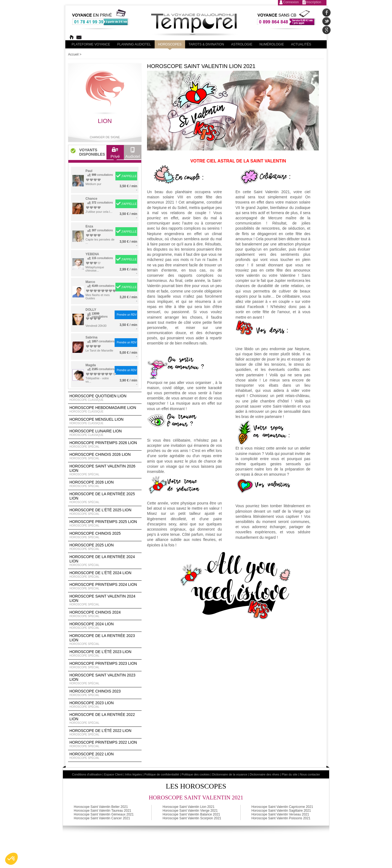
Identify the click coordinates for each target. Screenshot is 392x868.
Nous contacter (310, 774)
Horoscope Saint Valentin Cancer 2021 (102, 818)
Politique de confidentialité (162, 774)
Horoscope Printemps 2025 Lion (105, 524)
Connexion (291, 2)
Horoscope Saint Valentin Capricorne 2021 (282, 807)
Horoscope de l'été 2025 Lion (105, 512)
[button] (11, 859)
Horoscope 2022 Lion (105, 756)
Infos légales (133, 774)
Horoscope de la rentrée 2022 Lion (105, 719)
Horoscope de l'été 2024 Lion (105, 575)
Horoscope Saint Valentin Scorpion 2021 (192, 818)
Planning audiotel (134, 44)
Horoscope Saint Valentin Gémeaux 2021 (104, 814)
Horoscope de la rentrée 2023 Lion (105, 640)
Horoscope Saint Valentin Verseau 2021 (280, 814)
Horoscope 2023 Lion (105, 705)
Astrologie (242, 44)
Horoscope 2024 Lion (105, 626)
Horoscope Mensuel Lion (105, 421)
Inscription (314, 2)
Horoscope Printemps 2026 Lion (105, 445)
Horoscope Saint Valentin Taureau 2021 (102, 811)
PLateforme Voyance (91, 44)
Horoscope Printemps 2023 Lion (105, 665)
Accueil (73, 54)
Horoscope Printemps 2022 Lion (105, 744)
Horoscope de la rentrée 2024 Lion (105, 561)
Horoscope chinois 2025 (105, 535)
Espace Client (114, 774)
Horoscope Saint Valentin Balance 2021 (191, 814)
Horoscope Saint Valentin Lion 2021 (189, 807)
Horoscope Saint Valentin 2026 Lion (105, 470)
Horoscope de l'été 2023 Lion (105, 654)
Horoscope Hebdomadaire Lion (105, 410)
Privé (115, 154)
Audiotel (133, 154)
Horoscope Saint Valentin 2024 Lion (105, 600)
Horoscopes (170, 44)
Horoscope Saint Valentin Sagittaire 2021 (281, 811)
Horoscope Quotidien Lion (105, 398)
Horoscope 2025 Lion (105, 547)
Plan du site (290, 774)
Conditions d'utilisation (87, 774)
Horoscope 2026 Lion (105, 484)
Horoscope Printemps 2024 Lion (105, 586)
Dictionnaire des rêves (264, 774)
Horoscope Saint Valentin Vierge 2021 (190, 811)
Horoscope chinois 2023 (105, 693)
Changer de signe (105, 137)
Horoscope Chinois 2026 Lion (105, 456)
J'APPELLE (129, 176)
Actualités (301, 44)
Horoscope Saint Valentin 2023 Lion (105, 679)
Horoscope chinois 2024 (105, 614)
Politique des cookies (196, 774)
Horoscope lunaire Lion (105, 433)
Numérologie (272, 44)
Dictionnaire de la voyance (230, 774)
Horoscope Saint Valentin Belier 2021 (101, 807)
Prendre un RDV (127, 315)
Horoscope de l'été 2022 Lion (105, 732)
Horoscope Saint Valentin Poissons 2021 (281, 818)
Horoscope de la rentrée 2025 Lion (105, 498)
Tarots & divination (206, 44)
